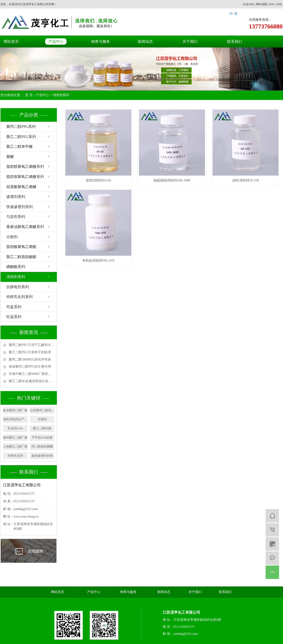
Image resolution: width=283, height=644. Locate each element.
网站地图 (262, 4)
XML (279, 4)
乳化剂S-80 (15, 428)
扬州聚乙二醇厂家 (15, 438)
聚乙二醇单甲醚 (20, 147)
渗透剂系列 (16, 197)
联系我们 (235, 41)
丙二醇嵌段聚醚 (42, 446)
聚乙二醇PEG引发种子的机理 (30, 352)
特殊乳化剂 (15, 456)
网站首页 (11, 41)
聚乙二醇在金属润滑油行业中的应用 (31, 381)
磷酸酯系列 (16, 267)
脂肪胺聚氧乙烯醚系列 (25, 177)
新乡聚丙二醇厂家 (15, 410)
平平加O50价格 (42, 438)
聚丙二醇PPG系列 (21, 127)
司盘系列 (14, 307)
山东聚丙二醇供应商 (42, 410)
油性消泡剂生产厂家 (15, 419)
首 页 (29, 95)
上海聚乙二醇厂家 (15, 446)
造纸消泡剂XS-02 (98, 180)
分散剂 (12, 237)
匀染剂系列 (16, 217)
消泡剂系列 (61, 95)
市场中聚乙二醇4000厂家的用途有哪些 (31, 374)
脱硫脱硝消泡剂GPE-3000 (172, 180)
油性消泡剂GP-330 (246, 180)
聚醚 (10, 157)
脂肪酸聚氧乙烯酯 (21, 247)
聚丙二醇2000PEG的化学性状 (30, 359)
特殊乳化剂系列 (20, 297)
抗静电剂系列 (18, 287)
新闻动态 (145, 41)
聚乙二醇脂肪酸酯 (21, 257)
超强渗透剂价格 (42, 456)
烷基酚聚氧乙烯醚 (21, 187)
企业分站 (248, 4)
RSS (272, 4)
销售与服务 (101, 41)
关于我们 (190, 41)
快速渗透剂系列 (20, 207)
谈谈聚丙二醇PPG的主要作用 (30, 367)
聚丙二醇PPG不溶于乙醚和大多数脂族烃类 (31, 345)
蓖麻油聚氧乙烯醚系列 (25, 227)
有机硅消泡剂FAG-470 (98, 261)
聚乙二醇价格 (42, 428)
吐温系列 (14, 317)
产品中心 (56, 41)
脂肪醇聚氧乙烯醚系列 (25, 167)
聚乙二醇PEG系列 (21, 137)
